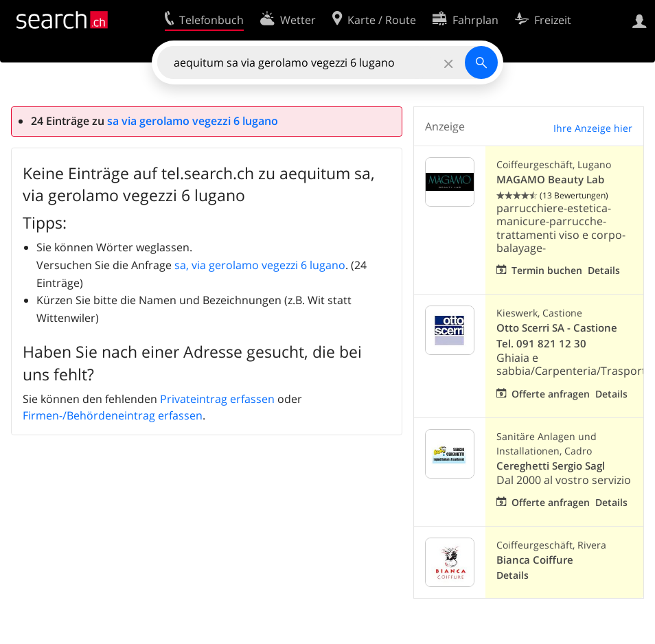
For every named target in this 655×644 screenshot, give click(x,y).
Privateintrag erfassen (217, 399)
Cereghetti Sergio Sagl (551, 466)
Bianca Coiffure (535, 560)
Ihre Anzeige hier (593, 128)
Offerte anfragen (551, 394)
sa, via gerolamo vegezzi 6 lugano (260, 265)
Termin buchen (547, 270)
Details (604, 270)
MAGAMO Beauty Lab (550, 180)
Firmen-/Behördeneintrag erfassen (113, 415)
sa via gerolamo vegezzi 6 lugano (193, 121)
